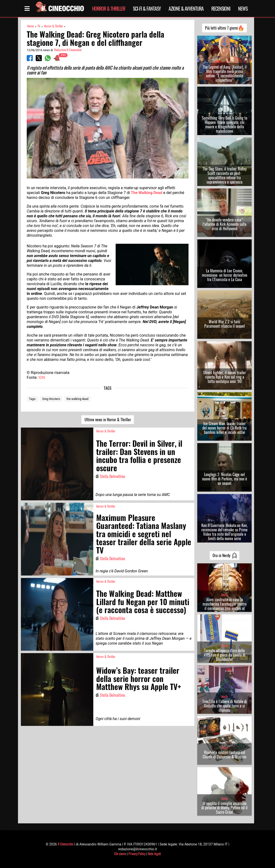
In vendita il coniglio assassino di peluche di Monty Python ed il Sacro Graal (224, 808)
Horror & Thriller (109, 8)
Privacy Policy (137, 854)
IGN (42, 377)
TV (39, 26)
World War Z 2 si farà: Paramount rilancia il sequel (225, 324)
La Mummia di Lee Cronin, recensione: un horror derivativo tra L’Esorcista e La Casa (225, 275)
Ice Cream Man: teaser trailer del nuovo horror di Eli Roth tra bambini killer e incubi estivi (224, 428)
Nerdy (225, 595)
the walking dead (77, 399)
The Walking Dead (147, 193)
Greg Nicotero (51, 399)
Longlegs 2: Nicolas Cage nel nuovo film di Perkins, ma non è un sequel (225, 479)
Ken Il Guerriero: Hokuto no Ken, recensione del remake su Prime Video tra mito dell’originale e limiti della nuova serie (224, 532)
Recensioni (221, 8)
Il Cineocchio (66, 844)
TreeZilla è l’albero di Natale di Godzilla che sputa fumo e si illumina (225, 706)
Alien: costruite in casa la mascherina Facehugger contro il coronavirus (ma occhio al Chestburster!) (225, 606)
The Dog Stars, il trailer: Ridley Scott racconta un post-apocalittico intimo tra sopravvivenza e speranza (225, 175)
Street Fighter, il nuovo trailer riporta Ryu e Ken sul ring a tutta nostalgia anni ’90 (224, 377)
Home (30, 26)
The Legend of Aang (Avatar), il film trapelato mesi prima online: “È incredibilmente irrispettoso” (225, 73)
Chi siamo (120, 854)
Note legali (154, 854)
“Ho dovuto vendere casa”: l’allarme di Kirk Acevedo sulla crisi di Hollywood (224, 224)
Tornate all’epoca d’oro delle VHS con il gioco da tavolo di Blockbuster (225, 655)
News (243, 8)
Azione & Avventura (186, 8)
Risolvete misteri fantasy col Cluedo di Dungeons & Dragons (224, 754)
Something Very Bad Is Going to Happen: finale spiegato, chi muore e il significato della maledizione (225, 124)
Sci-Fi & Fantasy (147, 8)
